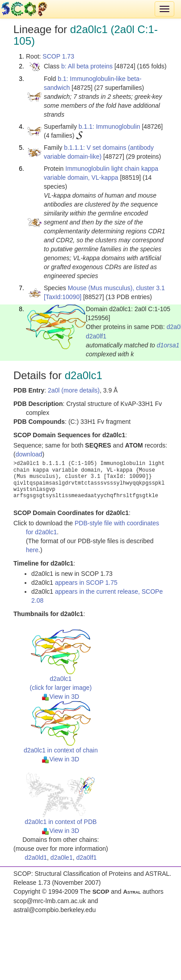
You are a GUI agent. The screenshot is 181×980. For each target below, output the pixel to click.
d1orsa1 (168, 345)
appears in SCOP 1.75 (86, 583)
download (29, 454)
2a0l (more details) (74, 390)
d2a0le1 (62, 857)
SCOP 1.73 (58, 56)
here (32, 550)
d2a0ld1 (36, 857)
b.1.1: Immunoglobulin (109, 127)
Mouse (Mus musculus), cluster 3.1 (116, 288)
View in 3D (61, 697)
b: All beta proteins (87, 66)
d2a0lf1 (96, 336)
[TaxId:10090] (63, 297)
